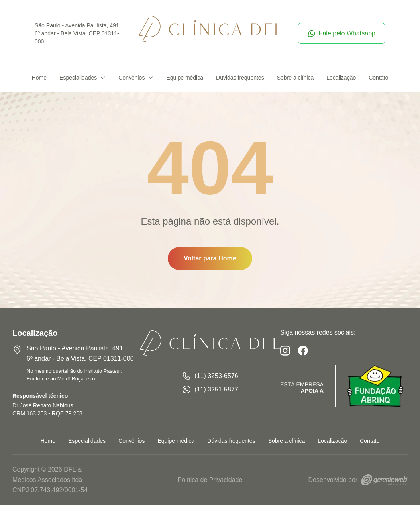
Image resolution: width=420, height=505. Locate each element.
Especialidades (82, 78)
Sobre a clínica (295, 78)
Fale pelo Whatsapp (341, 33)
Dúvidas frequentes (240, 78)
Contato (378, 78)
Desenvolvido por (358, 480)
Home (39, 78)
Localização (341, 78)
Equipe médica (185, 78)
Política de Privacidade (210, 480)
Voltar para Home (210, 258)
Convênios (136, 78)
